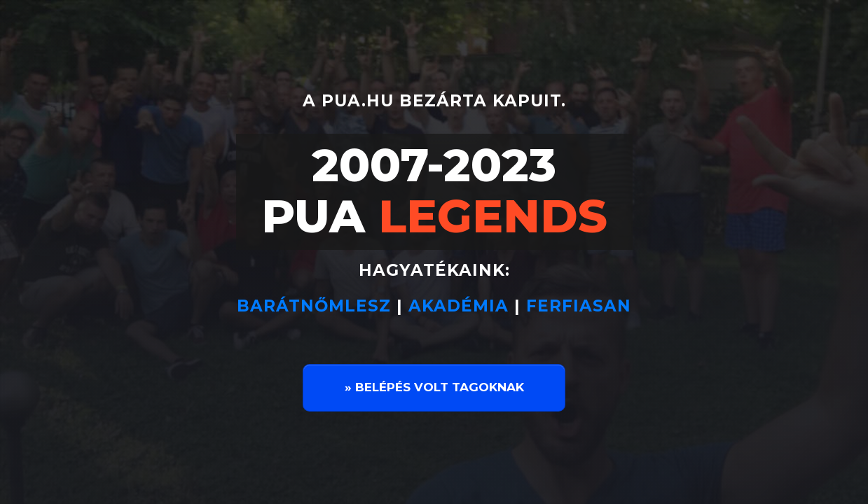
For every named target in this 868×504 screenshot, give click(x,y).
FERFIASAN (579, 306)
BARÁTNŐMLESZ (317, 306)
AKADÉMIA (459, 306)
